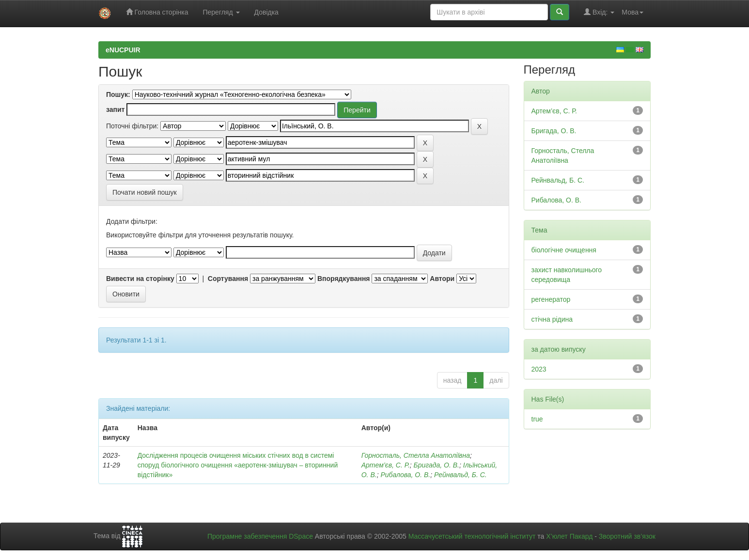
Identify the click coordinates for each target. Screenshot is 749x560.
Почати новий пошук (145, 192)
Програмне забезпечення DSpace (260, 536)
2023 (539, 369)
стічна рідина (552, 319)
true (537, 419)
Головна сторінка (157, 12)
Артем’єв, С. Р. (386, 465)
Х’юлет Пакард (569, 536)
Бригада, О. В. (437, 465)
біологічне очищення (564, 250)
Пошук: (118, 94)
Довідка (266, 12)
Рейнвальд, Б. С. (460, 475)
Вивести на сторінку (140, 279)
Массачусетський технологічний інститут (472, 536)
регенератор (551, 299)
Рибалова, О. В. (405, 475)
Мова (632, 12)
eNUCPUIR (123, 50)
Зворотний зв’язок (627, 536)
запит (115, 109)
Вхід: (599, 12)
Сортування (228, 279)
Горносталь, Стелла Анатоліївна (416, 455)
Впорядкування (344, 279)
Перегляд (221, 12)
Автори (442, 279)
